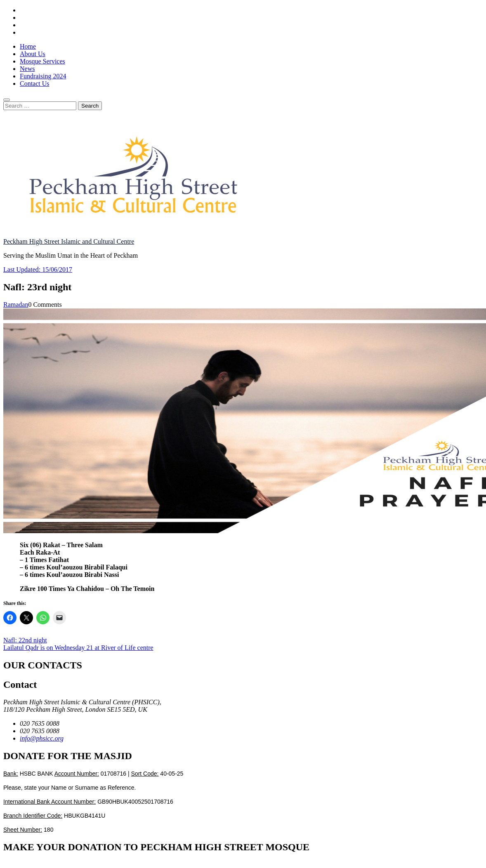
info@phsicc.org (42, 738)
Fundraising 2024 (43, 76)
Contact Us (35, 84)
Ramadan (16, 305)
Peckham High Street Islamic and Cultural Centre (69, 241)
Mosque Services (42, 61)
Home (28, 46)
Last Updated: (38, 269)
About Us (33, 54)
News (27, 69)
